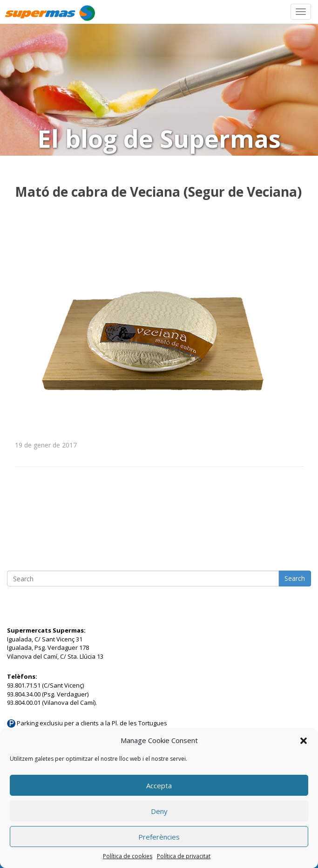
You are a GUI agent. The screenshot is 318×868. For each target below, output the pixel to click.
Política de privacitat (184, 856)
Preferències (159, 837)
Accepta (159, 785)
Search (295, 578)
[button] (304, 741)
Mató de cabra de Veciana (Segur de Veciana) (158, 192)
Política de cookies (128, 856)
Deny (159, 811)
